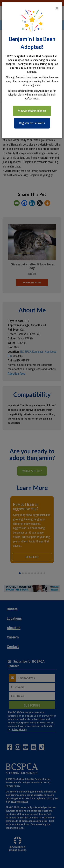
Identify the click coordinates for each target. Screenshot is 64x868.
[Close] (57, 7)
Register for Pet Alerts (32, 123)
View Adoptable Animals (32, 111)
